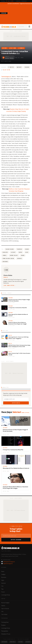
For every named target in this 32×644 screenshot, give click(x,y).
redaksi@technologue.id (9, 562)
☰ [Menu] (29, 27)
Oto (2, 586)
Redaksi (3, 625)
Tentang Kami (5, 622)
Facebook (27, 67)
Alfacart (13, 252)
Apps (3, 580)
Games (3, 606)
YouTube (21, 642)
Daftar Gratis (16, 403)
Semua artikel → (26, 413)
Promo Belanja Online (8, 258)
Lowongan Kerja (6, 595)
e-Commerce (21, 48)
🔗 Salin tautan (6, 70)
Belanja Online (10, 249)
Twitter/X (13, 642)
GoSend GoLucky (14, 255)
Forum (3, 592)
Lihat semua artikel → (10, 285)
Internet (5, 48)
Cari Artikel (4, 614)
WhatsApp (19, 67)
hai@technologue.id (8, 564)
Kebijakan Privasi (6, 634)
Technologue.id (6, 77)
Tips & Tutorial (5, 609)
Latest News (13, 48)
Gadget (3, 574)
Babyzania (5, 262)
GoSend (23, 255)
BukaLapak (5, 252)
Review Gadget (5, 603)
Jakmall (5, 255)
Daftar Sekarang (16, 540)
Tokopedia (19, 249)
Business (4, 577)
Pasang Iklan (5, 631)
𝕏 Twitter (11, 67)
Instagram (4, 642)
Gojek (27, 252)
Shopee (20, 252)
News (3, 571)
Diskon (27, 249)
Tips (2, 589)
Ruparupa (19, 258)
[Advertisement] (20, 14)
